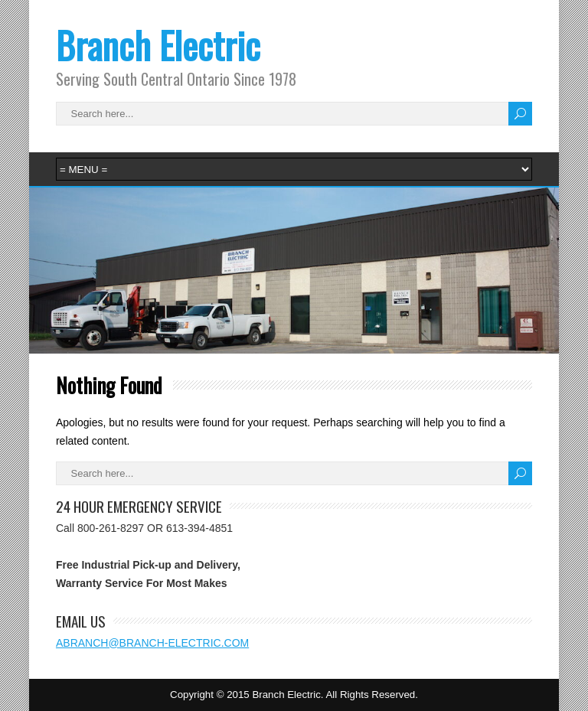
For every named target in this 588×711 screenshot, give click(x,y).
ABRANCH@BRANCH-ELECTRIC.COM (152, 643)
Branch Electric (158, 45)
